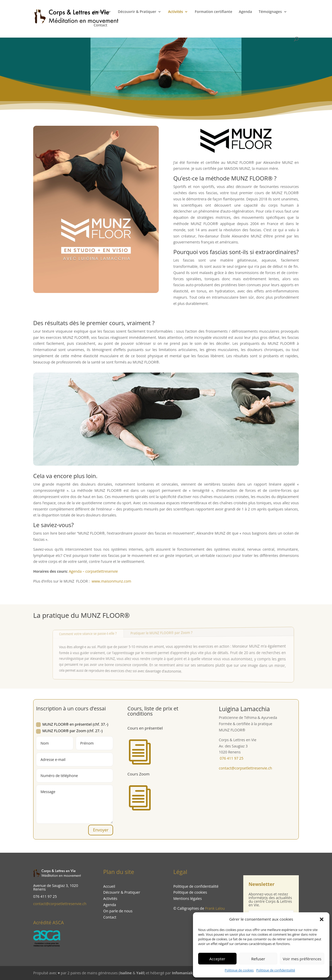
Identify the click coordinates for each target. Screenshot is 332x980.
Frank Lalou (215, 908)
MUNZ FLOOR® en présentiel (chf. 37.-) (72, 724)
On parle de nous (118, 911)
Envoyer (101, 830)
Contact (100, 25)
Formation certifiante (213, 12)
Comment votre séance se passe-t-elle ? (104, 635)
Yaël (140, 973)
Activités (175, 12)
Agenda (245, 12)
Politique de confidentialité (276, 970)
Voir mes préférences (302, 959)
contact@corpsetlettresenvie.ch (60, 904)
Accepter (217, 959)
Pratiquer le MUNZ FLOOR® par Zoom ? (163, 633)
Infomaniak (182, 973)
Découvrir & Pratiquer (137, 12)
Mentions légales (188, 898)
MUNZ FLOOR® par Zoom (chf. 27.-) (69, 731)
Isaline (126, 973)
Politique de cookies (239, 970)
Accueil (100, 12)
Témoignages (270, 12)
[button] (322, 919)
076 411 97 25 (231, 758)
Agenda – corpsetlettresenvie (93, 571)
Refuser (258, 959)
